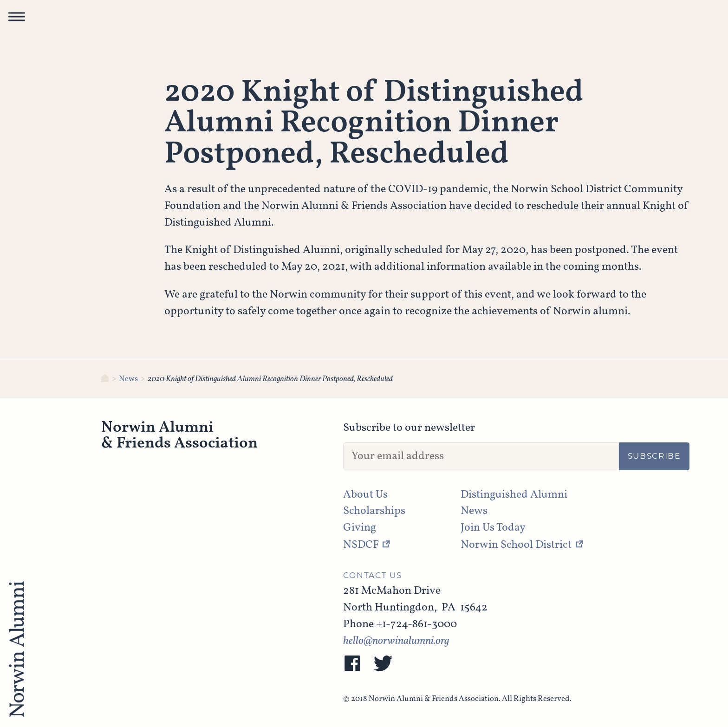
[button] (17, 19)
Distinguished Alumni (514, 495)
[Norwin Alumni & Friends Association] (105, 379)
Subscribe (654, 456)
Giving (360, 528)
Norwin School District (516, 545)
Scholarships (374, 511)
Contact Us (373, 576)
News (128, 379)
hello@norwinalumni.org (396, 641)
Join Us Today (493, 528)
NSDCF (361, 545)
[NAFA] (16, 650)
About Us (365, 495)
